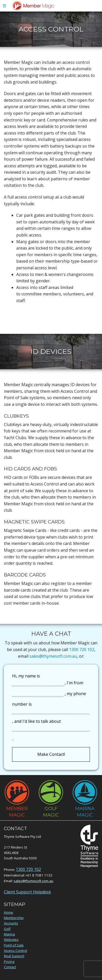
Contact (10, 967)
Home (8, 912)
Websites (11, 940)
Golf (7, 929)
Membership (14, 918)
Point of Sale (14, 945)
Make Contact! (51, 754)
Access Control (15, 951)
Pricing (9, 962)
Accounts (11, 923)
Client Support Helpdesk (27, 892)
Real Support (14, 956)
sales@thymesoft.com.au (53, 656)
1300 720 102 (82, 649)
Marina (9, 934)
